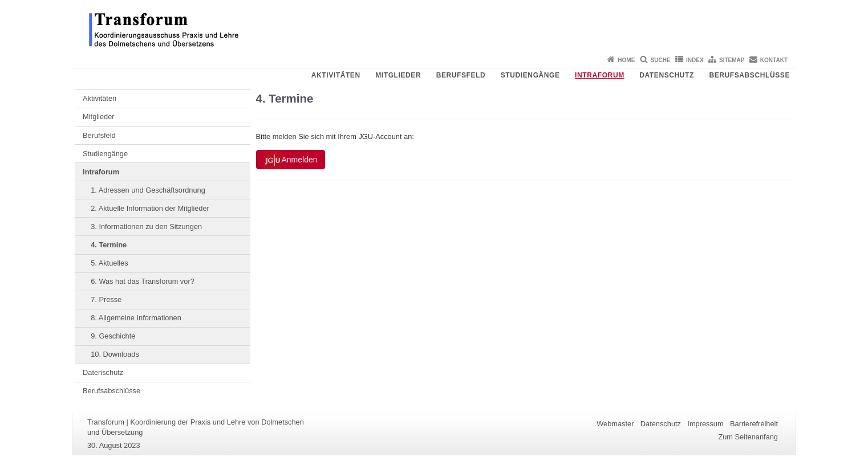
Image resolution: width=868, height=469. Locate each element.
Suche (661, 60)
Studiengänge (530, 75)
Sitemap (732, 60)
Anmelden (291, 160)
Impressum (705, 424)
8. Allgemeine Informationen (136, 318)
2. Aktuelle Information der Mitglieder (150, 208)
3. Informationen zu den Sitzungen (146, 227)
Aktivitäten (336, 75)
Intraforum (600, 75)
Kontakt (774, 60)
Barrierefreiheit (754, 424)
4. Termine (109, 245)
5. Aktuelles (109, 263)
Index (695, 60)
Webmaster (615, 424)
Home (626, 60)
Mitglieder (398, 75)
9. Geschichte (113, 336)
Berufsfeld (461, 75)
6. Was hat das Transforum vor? (143, 281)
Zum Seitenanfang (748, 437)
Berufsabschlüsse (749, 75)
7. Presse (106, 299)
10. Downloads (115, 354)
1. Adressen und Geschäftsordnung (148, 190)
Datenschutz (667, 75)
